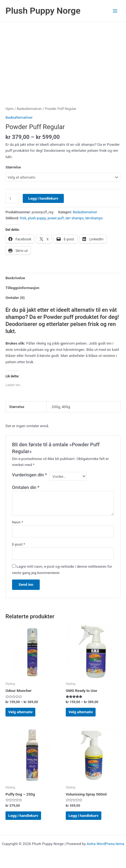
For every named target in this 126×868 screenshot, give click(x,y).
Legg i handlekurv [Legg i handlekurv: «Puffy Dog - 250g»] (23, 815)
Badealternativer (29, 109)
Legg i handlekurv (43, 198)
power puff (56, 218)
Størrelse (13, 167)
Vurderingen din (30, 475)
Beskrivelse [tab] (15, 278)
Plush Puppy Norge (43, 11)
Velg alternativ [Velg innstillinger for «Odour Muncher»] (20, 712)
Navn (18, 522)
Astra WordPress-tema (106, 844)
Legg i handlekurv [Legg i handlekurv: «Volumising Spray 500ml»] (83, 815)
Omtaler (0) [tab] (15, 298)
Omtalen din (26, 487)
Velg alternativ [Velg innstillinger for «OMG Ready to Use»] (81, 712)
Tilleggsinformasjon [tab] (22, 288)
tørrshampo (94, 218)
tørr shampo (75, 218)
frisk (23, 218)
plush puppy (37, 218)
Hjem (10, 109)
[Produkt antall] (12, 199)
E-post (19, 544)
